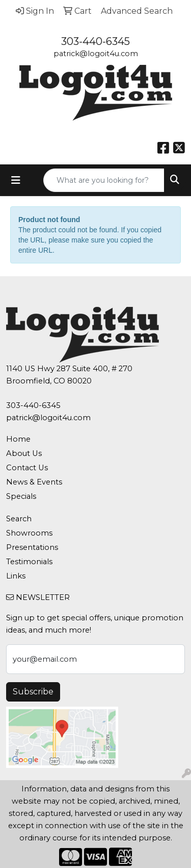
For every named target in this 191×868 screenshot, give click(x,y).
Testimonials (29, 562)
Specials (21, 496)
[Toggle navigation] (16, 180)
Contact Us (27, 468)
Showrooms (29, 533)
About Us (24, 453)
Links (16, 576)
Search (19, 519)
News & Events (34, 482)
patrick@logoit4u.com (96, 54)
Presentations (32, 547)
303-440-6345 (95, 41)
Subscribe (33, 692)
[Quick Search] (104, 180)
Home (18, 439)
